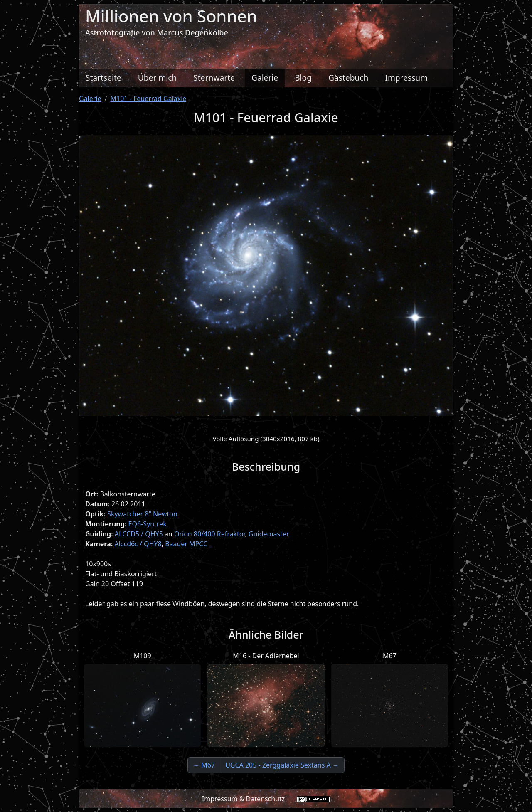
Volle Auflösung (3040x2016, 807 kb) (266, 439)
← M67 (204, 765)
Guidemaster (269, 534)
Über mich (158, 78)
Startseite (103, 78)
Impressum (406, 78)
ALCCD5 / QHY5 (139, 534)
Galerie (265, 78)
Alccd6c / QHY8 (138, 544)
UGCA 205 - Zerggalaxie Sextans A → (282, 765)
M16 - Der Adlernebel (266, 656)
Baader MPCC (186, 544)
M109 (143, 656)
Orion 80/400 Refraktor (210, 534)
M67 (390, 656)
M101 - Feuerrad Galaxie (149, 99)
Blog (303, 78)
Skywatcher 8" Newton (142, 514)
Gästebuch (348, 78)
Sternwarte (214, 78)
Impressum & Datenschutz (244, 799)
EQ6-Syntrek (148, 524)
